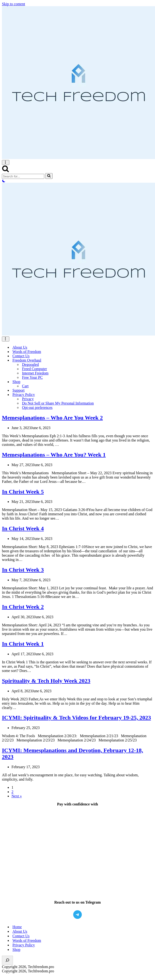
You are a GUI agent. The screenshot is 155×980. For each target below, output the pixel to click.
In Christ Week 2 (23, 607)
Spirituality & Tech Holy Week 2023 (46, 681)
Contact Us (21, 356)
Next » (17, 796)
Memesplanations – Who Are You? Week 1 (54, 455)
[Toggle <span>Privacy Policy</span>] (151, 395)
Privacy (28, 399)
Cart (25, 386)
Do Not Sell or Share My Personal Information (58, 403)
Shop (16, 950)
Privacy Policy (24, 945)
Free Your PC (32, 377)
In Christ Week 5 (23, 492)
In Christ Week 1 (23, 644)
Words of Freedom (27, 352)
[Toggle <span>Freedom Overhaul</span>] (151, 360)
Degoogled (30, 365)
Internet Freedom (35, 373)
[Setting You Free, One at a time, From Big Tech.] (77, 83)
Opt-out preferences (37, 407)
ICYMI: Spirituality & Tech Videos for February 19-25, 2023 (76, 718)
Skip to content (14, 4)
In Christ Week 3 (23, 570)
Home (17, 927)
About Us (20, 347)
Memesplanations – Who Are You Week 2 (52, 418)
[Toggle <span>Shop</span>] (151, 382)
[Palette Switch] (77, 181)
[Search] (6, 171)
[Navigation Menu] (6, 162)
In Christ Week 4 (23, 528)
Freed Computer (34, 369)
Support (19, 390)
